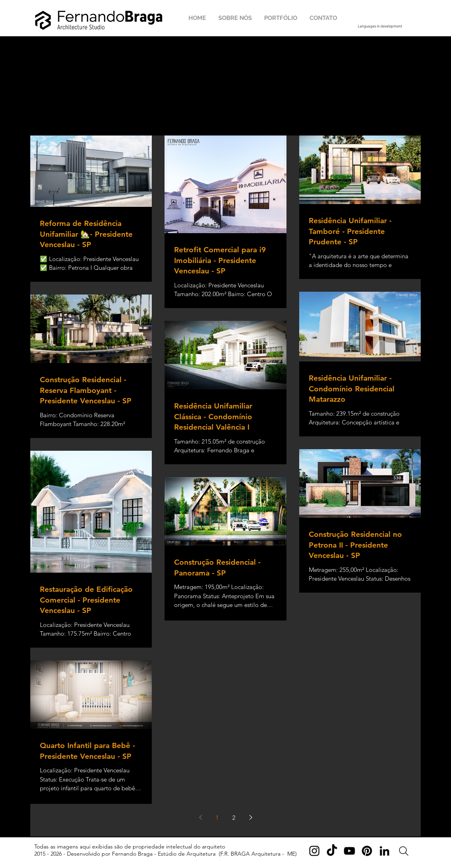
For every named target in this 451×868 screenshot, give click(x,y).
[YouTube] (349, 851)
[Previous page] (200, 817)
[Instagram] (314, 851)
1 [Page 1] (217, 818)
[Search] (404, 851)
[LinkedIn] (384, 851)
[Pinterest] (367, 851)
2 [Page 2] (234, 818)
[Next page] (251, 817)
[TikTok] (332, 851)
